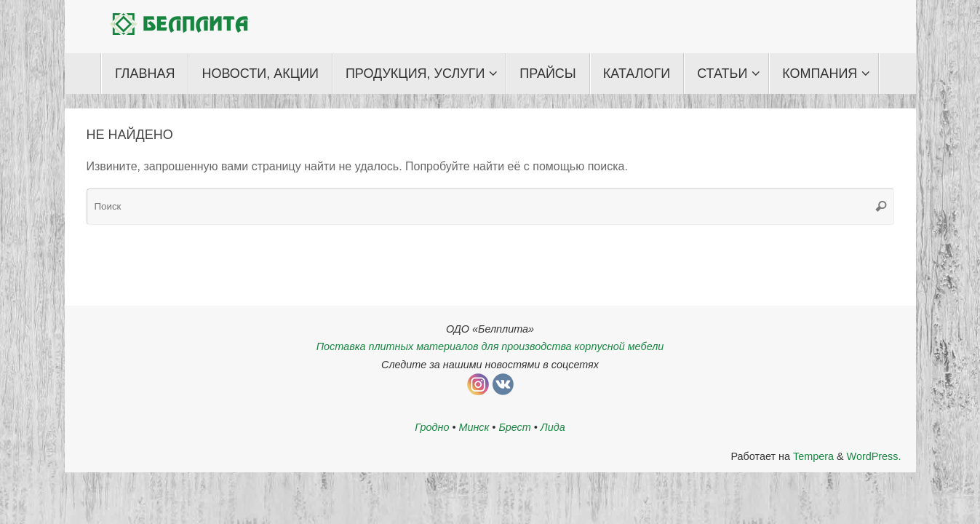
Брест (514, 427)
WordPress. (874, 456)
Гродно (432, 427)
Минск (474, 427)
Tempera (813, 456)
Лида (553, 427)
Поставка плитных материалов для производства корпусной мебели (490, 346)
